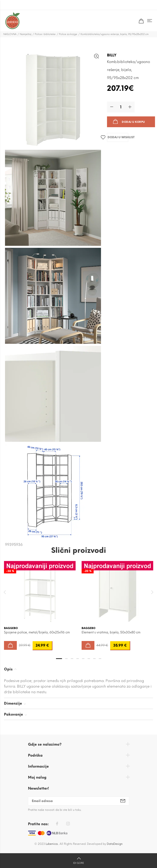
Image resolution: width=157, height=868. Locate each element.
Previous (5, 592)
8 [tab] (100, 659)
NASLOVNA (10, 34)
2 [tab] (66, 659)
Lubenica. (52, 844)
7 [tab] (94, 659)
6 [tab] (89, 659)
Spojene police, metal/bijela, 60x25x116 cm (37, 632)
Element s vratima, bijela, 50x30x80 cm (111, 632)
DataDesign (115, 844)
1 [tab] (59, 659)
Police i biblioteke (45, 34)
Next (152, 592)
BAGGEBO (11, 628)
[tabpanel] (40, 601)
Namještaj (26, 34)
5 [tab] (83, 659)
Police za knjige (68, 34)
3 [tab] (72, 659)
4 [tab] (78, 659)
